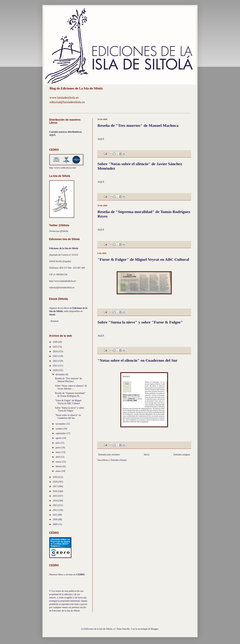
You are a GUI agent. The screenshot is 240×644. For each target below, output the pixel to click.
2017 (55, 486)
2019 (55, 477)
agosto (59, 438)
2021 (55, 366)
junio (58, 448)
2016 (55, 491)
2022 (55, 361)
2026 (55, 342)
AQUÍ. (101, 139)
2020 (55, 370)
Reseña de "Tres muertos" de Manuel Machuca (138, 125)
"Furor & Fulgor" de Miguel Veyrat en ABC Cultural (143, 259)
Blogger (154, 629)
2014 (55, 501)
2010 (55, 519)
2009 (55, 524)
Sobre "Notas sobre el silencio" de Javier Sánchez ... (71, 387)
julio (58, 443)
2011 (55, 515)
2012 (55, 510)
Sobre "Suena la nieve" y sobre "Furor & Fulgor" (140, 322)
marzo (59, 462)
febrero (59, 466)
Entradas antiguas (182, 455)
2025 (55, 347)
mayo (58, 452)
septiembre (61, 433)
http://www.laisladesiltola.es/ (63, 281)
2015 (55, 496)
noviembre (61, 424)
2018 (55, 482)
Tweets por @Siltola (59, 231)
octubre (59, 429)
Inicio (147, 455)
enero (58, 471)
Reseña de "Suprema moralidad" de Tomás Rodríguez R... (70, 395)
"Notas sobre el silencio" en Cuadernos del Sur (137, 360)
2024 (55, 351)
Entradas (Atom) (118, 460)
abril (58, 457)
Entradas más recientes (109, 455)
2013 (55, 505)
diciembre (60, 374)
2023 (55, 356)
